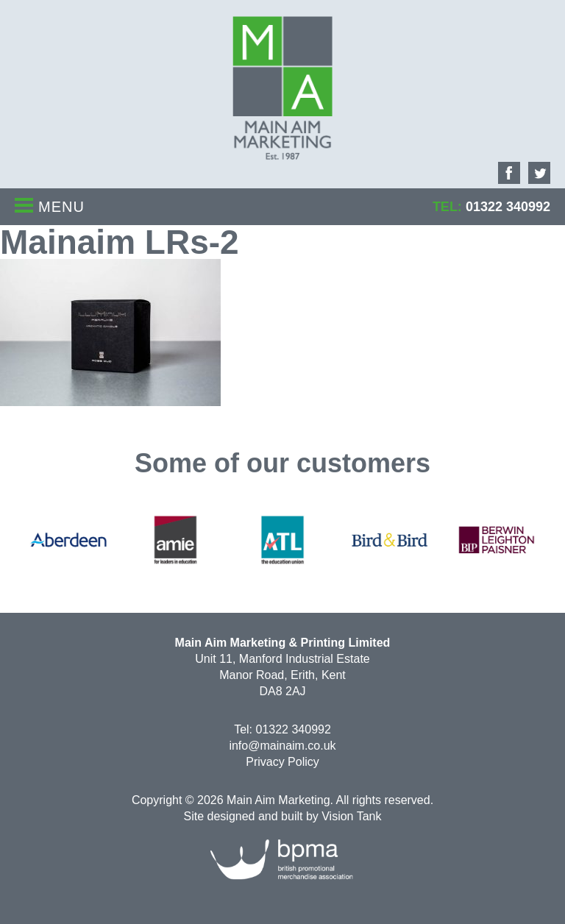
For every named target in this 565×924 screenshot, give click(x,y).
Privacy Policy (282, 762)
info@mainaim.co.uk (282, 746)
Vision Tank (351, 816)
